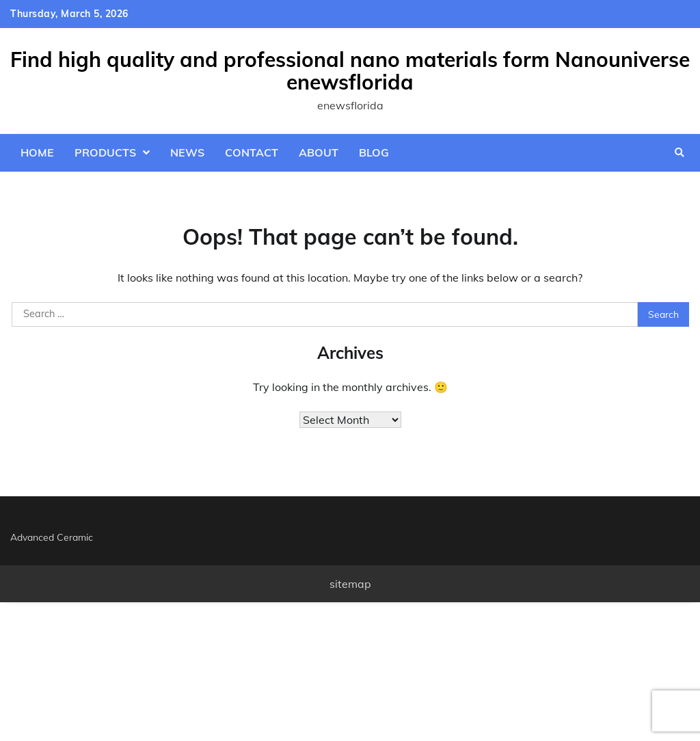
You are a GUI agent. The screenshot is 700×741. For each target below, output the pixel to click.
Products (105, 152)
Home (37, 152)
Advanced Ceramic (52, 537)
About (319, 152)
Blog (374, 152)
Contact (252, 152)
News (187, 152)
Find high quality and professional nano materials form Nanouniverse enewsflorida (350, 71)
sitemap (350, 584)
